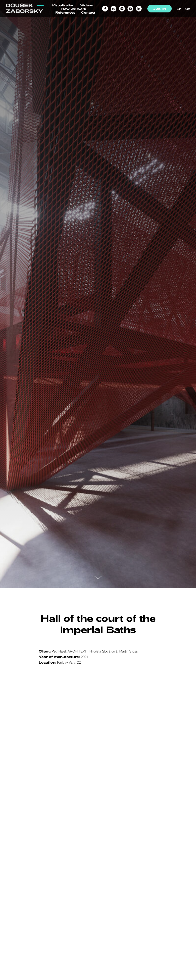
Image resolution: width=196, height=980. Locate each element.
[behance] (114, 9)
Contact (88, 12)
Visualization (63, 5)
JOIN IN (160, 9)
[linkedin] (139, 9)
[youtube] (130, 9)
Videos (87, 5)
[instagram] (122, 9)
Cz (188, 9)
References (65, 12)
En (179, 9)
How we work (74, 9)
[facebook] (105, 9)
